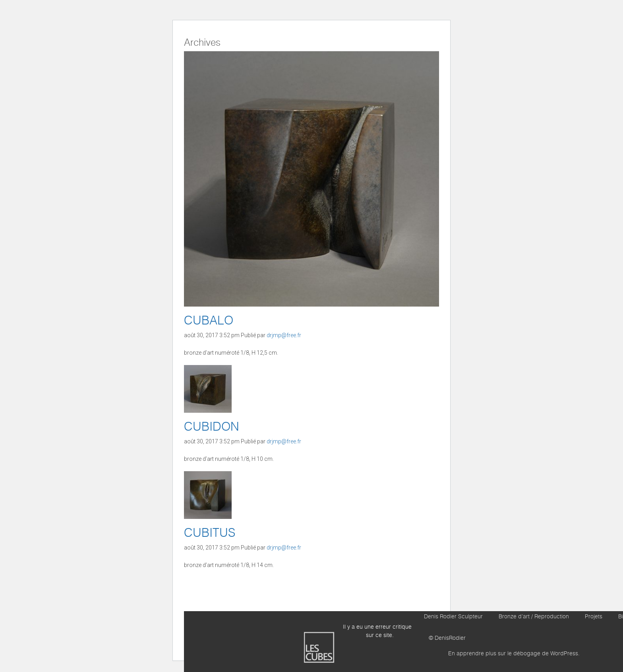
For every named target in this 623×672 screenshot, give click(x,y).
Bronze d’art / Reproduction (534, 617)
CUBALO (209, 321)
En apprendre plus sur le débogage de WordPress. (514, 654)
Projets (594, 617)
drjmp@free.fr (284, 335)
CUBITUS (210, 533)
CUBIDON (212, 427)
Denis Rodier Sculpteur (453, 617)
